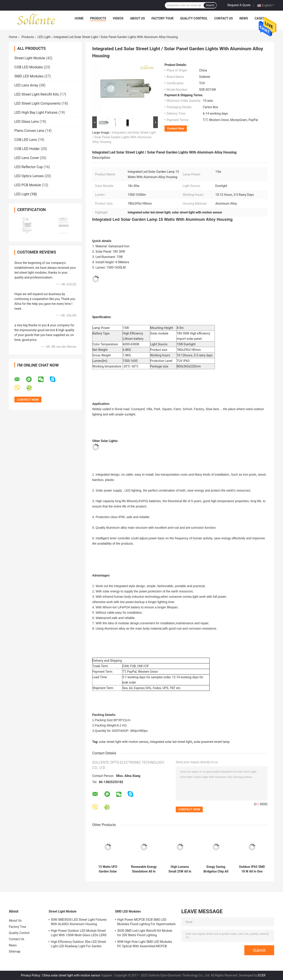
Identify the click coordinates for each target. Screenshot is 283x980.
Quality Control (194, 18)
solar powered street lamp (212, 742)
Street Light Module (30, 58)
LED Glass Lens (27, 122)
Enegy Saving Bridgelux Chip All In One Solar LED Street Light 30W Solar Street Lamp (216, 869)
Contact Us (224, 18)
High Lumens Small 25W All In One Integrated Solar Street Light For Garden (180, 869)
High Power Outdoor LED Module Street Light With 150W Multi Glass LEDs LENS (79, 933)
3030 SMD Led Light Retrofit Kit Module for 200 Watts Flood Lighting (145, 933)
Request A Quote (239, 5)
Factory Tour (163, 18)
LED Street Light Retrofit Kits (37, 94)
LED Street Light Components (37, 103)
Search (210, 5)
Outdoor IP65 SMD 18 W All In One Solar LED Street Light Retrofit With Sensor (252, 869)
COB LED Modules (29, 67)
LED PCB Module (28, 185)
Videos (118, 18)
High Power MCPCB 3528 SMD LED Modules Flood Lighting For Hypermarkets (146, 922)
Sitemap (15, 951)
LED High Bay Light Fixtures (36, 112)
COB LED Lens (26, 140)
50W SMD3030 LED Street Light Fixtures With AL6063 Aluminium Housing (79, 922)
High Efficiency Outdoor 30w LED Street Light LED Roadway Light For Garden (78, 944)
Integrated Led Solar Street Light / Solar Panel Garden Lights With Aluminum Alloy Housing (124, 137)
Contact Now (176, 128)
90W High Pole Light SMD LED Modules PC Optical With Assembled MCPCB (145, 944)
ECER (262, 975)
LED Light (44, 37)
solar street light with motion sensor (124, 742)
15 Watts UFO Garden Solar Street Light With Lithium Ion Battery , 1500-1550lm (108, 869)
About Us (137, 18)
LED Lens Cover (27, 158)
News (244, 18)
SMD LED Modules (29, 76)
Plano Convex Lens (29, 131)
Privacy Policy (31, 975)
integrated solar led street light (171, 742)
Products (98, 18)
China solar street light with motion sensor (71, 975)
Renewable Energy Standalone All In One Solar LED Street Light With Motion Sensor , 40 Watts (144, 869)
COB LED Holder (27, 149)
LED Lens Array (26, 85)
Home (79, 18)
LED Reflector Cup (29, 167)
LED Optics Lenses (29, 176)
